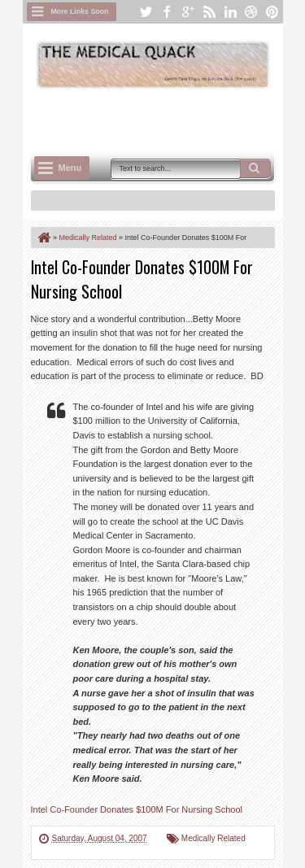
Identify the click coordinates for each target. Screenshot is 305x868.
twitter (146, 12)
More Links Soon (80, 11)
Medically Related (213, 838)
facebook (167, 12)
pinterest (272, 12)
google (188, 12)
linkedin (230, 12)
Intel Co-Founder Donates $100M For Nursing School (137, 809)
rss (209, 12)
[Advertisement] (168, 120)
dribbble (251, 12)
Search (255, 168)
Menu (70, 168)
